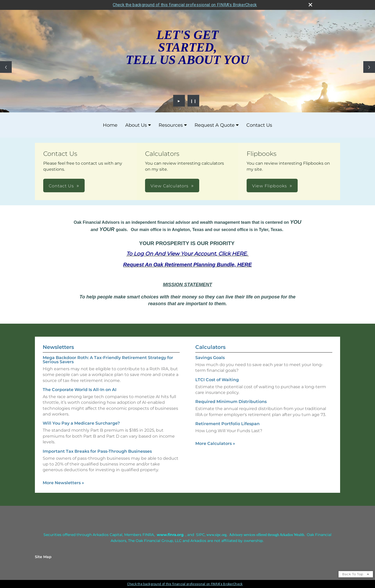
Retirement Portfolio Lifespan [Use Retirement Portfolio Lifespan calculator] (227, 424)
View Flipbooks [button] (270, 186)
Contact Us (259, 125)
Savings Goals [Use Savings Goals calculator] (210, 358)
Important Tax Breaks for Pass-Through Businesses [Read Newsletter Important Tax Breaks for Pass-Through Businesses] (97, 451)
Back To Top (356, 574)
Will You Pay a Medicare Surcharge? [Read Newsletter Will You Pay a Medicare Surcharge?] (81, 423)
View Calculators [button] (170, 186)
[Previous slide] (6, 67)
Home (110, 125)
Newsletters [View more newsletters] (58, 347)
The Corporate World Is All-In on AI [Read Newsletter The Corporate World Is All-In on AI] (80, 390)
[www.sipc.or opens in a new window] (216, 535)
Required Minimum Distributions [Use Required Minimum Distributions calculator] (231, 402)
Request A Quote (215, 125)
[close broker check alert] (310, 5)
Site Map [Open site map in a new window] (43, 557)
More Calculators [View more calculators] (215, 443)
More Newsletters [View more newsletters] (63, 483)
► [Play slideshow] (179, 101)
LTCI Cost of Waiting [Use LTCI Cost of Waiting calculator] (217, 380)
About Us (136, 125)
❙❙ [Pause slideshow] (193, 101)
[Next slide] (369, 67)
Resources (171, 125)
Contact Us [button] (61, 186)
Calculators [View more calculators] (210, 347)
